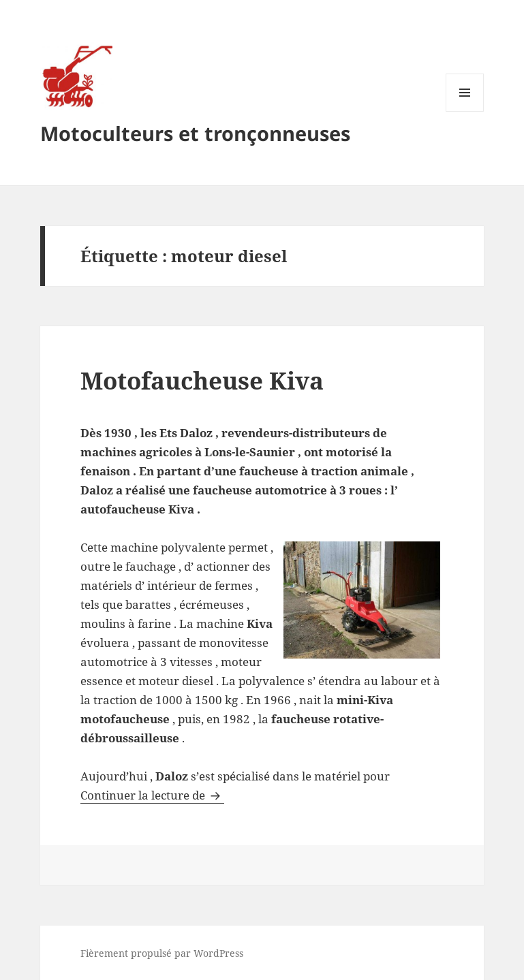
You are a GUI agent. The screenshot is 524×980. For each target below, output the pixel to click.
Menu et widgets (465, 111)
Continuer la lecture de (152, 795)
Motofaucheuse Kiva (202, 380)
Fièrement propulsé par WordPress (162, 953)
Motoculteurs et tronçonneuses (195, 133)
